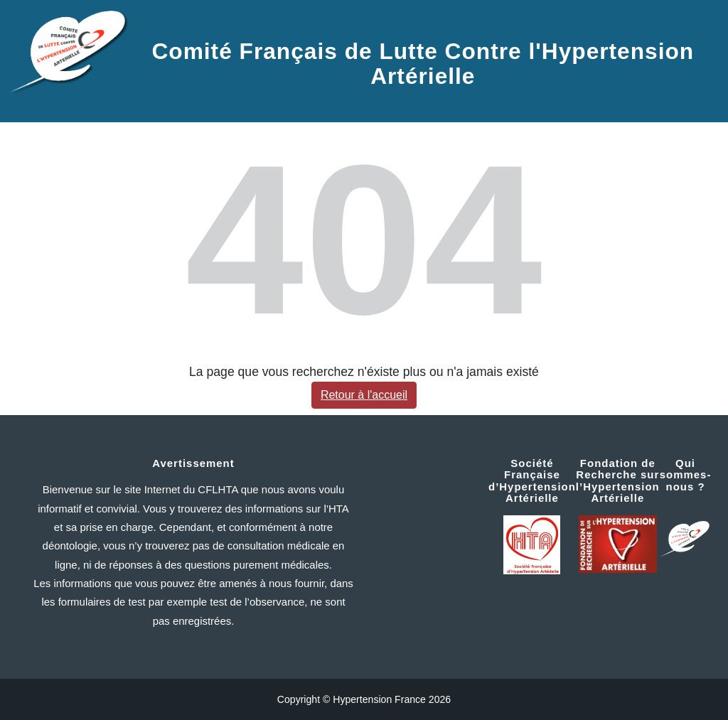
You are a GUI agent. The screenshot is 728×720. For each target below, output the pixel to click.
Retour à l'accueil (364, 395)
